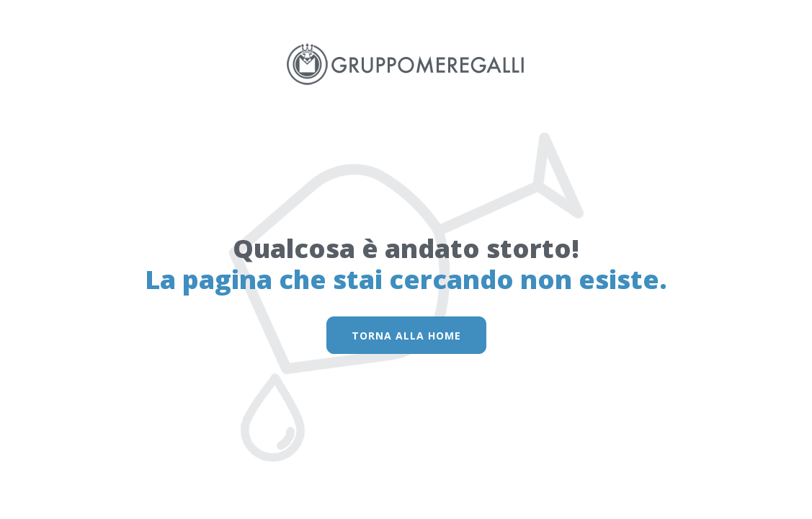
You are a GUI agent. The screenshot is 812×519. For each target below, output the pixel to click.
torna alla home (406, 336)
